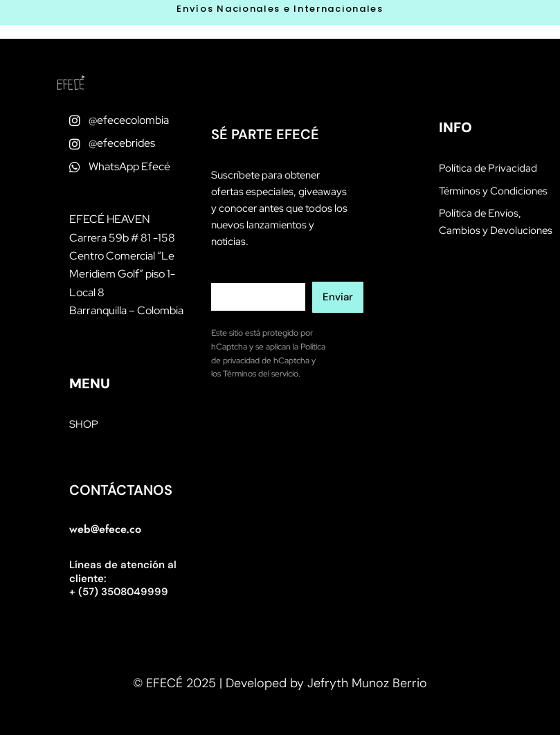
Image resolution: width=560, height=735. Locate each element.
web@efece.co (105, 529)
